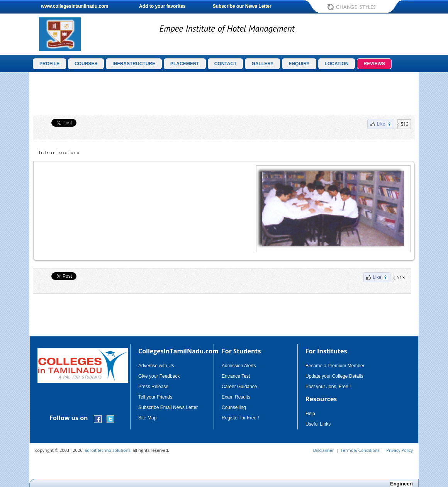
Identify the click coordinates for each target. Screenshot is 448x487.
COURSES (86, 64)
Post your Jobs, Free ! (328, 387)
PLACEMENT (185, 64)
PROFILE (49, 64)
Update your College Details (334, 376)
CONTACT (226, 64)
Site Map (147, 418)
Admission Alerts (239, 366)
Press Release (153, 387)
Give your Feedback (159, 376)
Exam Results (236, 397)
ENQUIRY (299, 64)
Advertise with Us (156, 366)
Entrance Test (236, 376)
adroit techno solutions (108, 450)
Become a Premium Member (335, 366)
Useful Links (318, 424)
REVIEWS (374, 64)
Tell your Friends (155, 397)
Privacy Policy (400, 450)
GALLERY (262, 64)
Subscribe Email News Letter (168, 407)
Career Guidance (239, 387)
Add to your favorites (162, 6)
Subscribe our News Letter (242, 6)
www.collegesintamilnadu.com (75, 6)
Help (310, 414)
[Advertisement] (224, 93)
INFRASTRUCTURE (134, 64)
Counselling (234, 407)
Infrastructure (60, 153)
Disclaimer (324, 450)
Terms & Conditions (360, 450)
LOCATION (337, 64)
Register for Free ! (240, 418)
